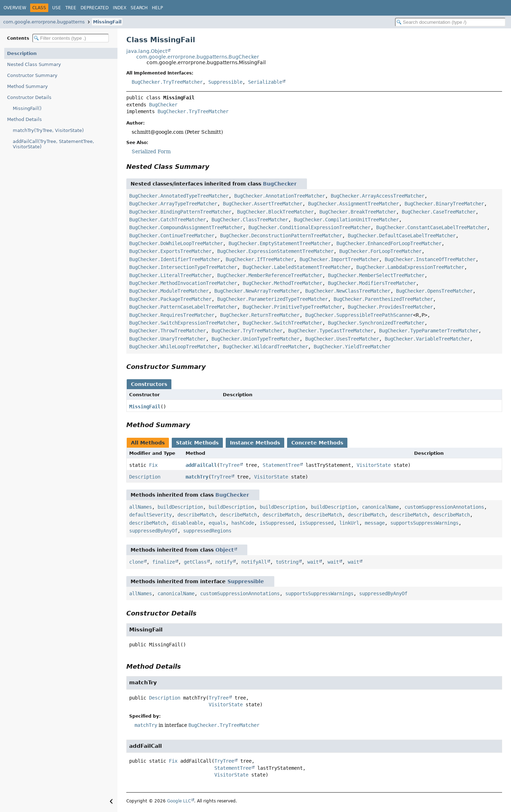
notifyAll (254, 562)
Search (139, 8)
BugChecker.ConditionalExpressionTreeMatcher (309, 227)
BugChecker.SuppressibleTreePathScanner (359, 315)
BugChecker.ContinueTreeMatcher (172, 236)
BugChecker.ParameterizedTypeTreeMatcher (273, 299)
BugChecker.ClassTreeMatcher (250, 220)
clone (136, 562)
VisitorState (374, 465)
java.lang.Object (147, 51)
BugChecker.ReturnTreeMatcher (260, 315)
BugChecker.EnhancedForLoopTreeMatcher (389, 243)
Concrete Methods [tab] (317, 443)
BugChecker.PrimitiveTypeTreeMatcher (292, 307)
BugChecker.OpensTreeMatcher (434, 291)
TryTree (230, 465)
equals (217, 523)
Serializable (265, 82)
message (375, 523)
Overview (15, 8)
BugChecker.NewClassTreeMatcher (348, 291)
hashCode (243, 523)
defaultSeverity (150, 515)
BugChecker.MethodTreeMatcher (282, 283)
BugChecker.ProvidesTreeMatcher (390, 307)
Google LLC (179, 801)
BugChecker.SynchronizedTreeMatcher (376, 323)
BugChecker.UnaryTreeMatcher (167, 339)
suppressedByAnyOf (153, 531)
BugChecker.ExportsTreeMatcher (170, 251)
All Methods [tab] (148, 443)
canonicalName (380, 507)
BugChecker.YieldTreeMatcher (352, 347)
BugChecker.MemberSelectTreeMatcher (376, 275)
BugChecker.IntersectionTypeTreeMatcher (183, 267)
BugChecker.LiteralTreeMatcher (170, 275)
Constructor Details (29, 97)
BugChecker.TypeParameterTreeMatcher (429, 331)
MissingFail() (27, 108)
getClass (195, 562)
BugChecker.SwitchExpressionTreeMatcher (183, 323)
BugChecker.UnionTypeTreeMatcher (255, 339)
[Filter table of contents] (71, 38)
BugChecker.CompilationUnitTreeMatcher (346, 220)
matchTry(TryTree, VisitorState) (48, 130)
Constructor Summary (32, 75)
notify (224, 562)
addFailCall (201, 465)
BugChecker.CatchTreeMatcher (167, 220)
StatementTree (281, 465)
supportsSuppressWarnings (424, 523)
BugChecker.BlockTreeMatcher (275, 212)
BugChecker (163, 105)
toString (287, 562)
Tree (71, 8)
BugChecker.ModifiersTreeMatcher (372, 283)
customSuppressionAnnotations (444, 507)
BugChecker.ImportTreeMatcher (339, 259)
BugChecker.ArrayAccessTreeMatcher (378, 196)
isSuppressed (277, 523)
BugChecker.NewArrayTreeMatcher (257, 291)
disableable (187, 523)
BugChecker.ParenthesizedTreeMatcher (383, 299)
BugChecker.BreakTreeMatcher (358, 212)
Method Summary (28, 86)
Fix (153, 465)
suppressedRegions (207, 531)
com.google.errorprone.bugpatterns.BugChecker (198, 57)
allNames (141, 507)
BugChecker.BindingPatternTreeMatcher (180, 212)
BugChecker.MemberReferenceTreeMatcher (270, 275)
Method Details (24, 119)
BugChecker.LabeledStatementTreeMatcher (297, 267)
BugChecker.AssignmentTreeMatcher (353, 204)
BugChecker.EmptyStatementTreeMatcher (280, 243)
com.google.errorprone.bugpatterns (44, 22)
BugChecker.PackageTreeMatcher (170, 299)
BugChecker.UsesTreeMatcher (342, 339)
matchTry (197, 477)
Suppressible (225, 82)
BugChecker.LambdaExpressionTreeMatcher (410, 267)
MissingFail (107, 22)
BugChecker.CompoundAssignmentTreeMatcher (186, 227)
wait (313, 562)
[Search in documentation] (450, 22)
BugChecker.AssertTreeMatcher (263, 204)
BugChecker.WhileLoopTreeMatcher (173, 347)
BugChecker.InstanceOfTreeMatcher (430, 259)
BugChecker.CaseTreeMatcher (439, 212)
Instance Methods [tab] (255, 443)
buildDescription (180, 507)
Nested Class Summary (34, 64)
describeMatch (196, 515)
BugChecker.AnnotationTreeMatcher (280, 196)
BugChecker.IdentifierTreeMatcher (175, 259)
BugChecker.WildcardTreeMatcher (265, 347)
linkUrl (349, 523)
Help (157, 8)
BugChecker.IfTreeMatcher (260, 259)
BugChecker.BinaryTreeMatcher (444, 204)
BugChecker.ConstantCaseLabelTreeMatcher (432, 227)
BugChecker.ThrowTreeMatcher (167, 331)
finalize (164, 562)
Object (225, 550)
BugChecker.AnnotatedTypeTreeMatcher (179, 196)
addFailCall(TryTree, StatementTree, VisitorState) (53, 144)
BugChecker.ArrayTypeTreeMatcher (173, 204)
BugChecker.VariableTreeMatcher (427, 339)
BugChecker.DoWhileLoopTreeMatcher (176, 243)
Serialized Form (151, 151)
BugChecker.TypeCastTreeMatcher (331, 331)
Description (22, 53)
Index (120, 8)
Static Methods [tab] (197, 443)
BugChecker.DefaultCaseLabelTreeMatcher (402, 236)
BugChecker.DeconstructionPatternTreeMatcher (281, 236)
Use (57, 8)
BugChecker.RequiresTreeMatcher (172, 315)
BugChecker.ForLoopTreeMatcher (380, 251)
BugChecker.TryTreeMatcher (167, 82)
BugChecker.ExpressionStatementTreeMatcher (275, 251)
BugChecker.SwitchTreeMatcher (282, 323)
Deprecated (95, 8)
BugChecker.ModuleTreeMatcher (169, 291)
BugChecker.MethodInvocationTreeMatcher (183, 283)
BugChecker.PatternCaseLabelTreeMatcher (183, 307)
